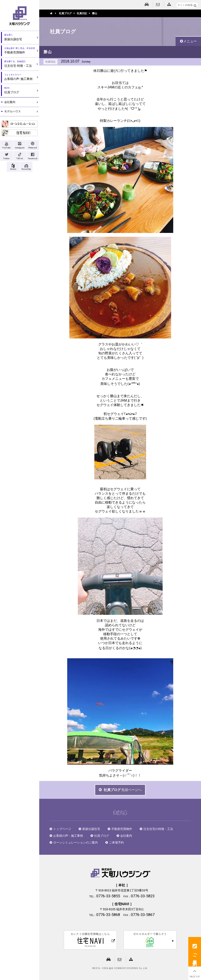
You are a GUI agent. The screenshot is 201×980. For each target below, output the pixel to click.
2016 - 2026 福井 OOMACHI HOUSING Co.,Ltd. (121, 968)
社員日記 (50, 62)
